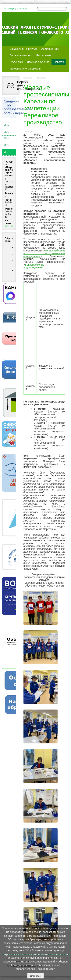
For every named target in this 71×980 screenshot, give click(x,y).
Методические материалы (25, 69)
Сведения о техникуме (23, 49)
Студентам (16, 62)
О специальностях (21, 55)
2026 (6, 125)
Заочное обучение (38, 62)
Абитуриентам (50, 49)
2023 (6, 145)
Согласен (35, 976)
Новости (59, 62)
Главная (28, 78)
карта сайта (23, 9)
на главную (9, 9)
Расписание (44, 55)
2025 (6, 132)
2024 (6, 139)
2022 (6, 152)
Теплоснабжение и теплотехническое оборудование (44, 253)
